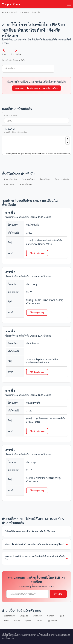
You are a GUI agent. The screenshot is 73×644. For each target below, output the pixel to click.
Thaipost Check (11, 4)
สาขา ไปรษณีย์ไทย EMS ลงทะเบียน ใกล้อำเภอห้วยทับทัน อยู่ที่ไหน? (34, 544)
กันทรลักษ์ (51, 616)
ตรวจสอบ (58, 594)
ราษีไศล (40, 621)
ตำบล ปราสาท (10, 184)
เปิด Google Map (37, 253)
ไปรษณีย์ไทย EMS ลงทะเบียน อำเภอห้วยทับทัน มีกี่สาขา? (30, 531)
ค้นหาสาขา (15, 12)
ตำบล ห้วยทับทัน (28, 179)
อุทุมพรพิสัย (52, 621)
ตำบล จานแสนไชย (62, 179)
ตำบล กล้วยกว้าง (10, 179)
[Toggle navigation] (69, 4)
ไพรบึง (7, 621)
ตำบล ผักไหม (45, 179)
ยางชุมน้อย (24, 616)
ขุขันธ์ (62, 616)
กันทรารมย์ (38, 616)
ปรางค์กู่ (17, 621)
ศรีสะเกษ (26, 12)
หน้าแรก (5, 12)
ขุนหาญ (28, 621)
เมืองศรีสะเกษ (9, 616)
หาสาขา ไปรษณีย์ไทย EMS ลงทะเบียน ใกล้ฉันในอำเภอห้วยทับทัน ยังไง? (35, 558)
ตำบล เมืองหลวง (26, 184)
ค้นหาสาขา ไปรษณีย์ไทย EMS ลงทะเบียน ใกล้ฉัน (37, 88)
